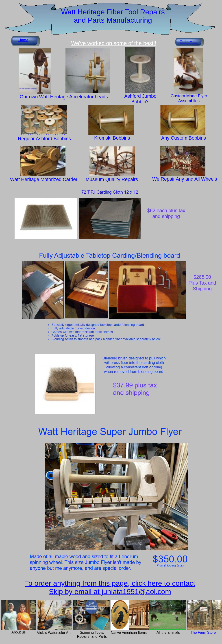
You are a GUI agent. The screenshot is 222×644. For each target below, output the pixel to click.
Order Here (189, 42)
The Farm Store (203, 632)
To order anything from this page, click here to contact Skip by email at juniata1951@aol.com (110, 587)
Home (23, 40)
